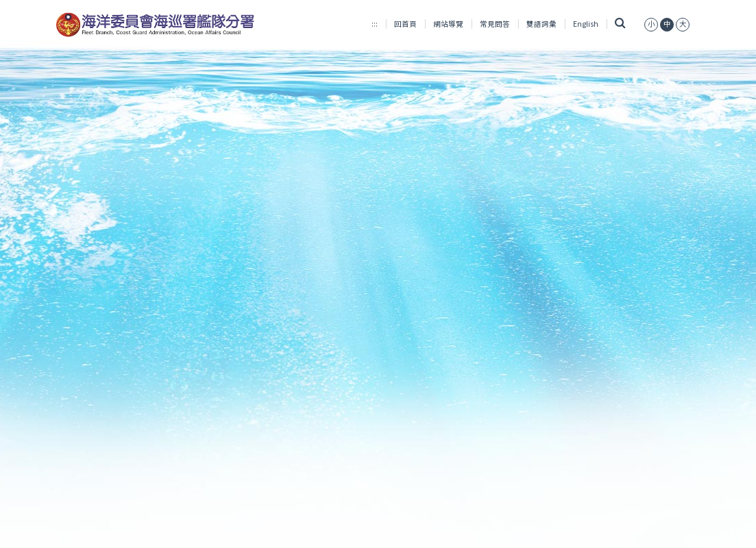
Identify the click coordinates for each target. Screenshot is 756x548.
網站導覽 (448, 24)
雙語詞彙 (541, 24)
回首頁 (405, 24)
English (586, 24)
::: (375, 24)
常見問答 (495, 24)
